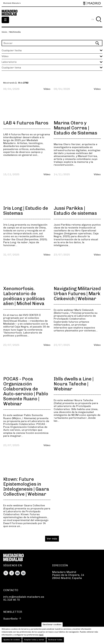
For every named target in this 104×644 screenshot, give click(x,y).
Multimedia (15, 32)
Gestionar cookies (52, 625)
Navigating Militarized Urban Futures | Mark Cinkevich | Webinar (77, 294)
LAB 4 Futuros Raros (26, 123)
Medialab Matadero (12, 3)
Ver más (52, 539)
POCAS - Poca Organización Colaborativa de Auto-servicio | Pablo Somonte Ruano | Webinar (26, 391)
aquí (41, 635)
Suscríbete (10, 619)
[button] (52, 56)
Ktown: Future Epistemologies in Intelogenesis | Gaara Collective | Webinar (26, 487)
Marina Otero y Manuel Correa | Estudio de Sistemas (75, 128)
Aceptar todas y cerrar (34, 640)
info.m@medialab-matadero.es (24, 597)
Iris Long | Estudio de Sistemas (26, 211)
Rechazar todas (55, 640)
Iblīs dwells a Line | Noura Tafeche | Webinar (74, 384)
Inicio (4, 32)
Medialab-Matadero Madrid (11, 13)
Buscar (99, 23)
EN (93, 19)
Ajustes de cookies (12, 640)
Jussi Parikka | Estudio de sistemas (75, 211)
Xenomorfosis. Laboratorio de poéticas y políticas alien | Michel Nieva (24, 296)
